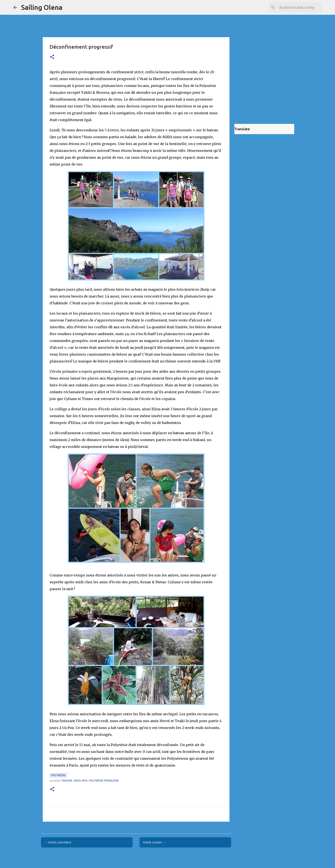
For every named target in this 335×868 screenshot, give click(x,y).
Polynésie (58, 775)
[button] (52, 57)
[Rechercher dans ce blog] (300, 7)
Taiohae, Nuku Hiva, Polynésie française (90, 781)
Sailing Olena (42, 7)
